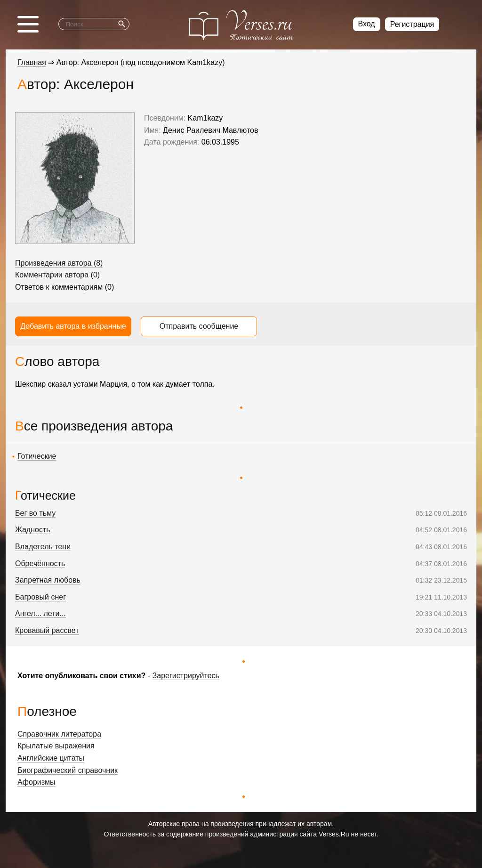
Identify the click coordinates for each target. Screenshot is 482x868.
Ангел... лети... (40, 613)
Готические (37, 456)
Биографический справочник (68, 770)
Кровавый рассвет (47, 630)
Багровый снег (40, 597)
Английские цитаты (51, 758)
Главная (32, 62)
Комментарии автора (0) (57, 275)
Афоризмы (36, 782)
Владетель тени (43, 547)
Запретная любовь (48, 580)
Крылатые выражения (56, 746)
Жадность (33, 530)
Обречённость (40, 564)
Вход (367, 24)
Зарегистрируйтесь (186, 676)
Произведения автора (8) (59, 263)
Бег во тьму (35, 513)
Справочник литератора (59, 734)
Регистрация (412, 24)
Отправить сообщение (199, 326)
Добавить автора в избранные (73, 326)
